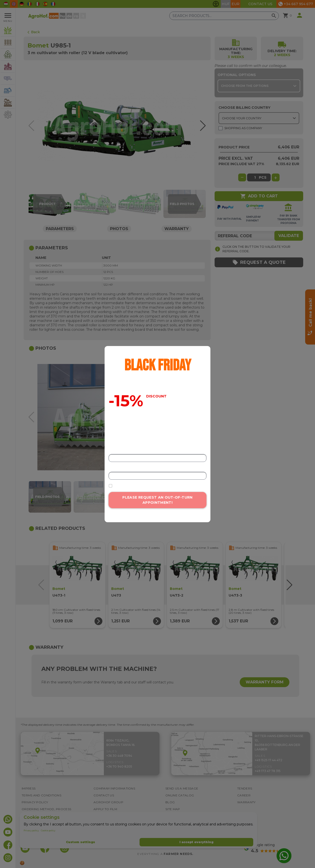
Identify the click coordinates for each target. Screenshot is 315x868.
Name (113, 451)
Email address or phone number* (133, 469)
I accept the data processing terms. (141, 486)
